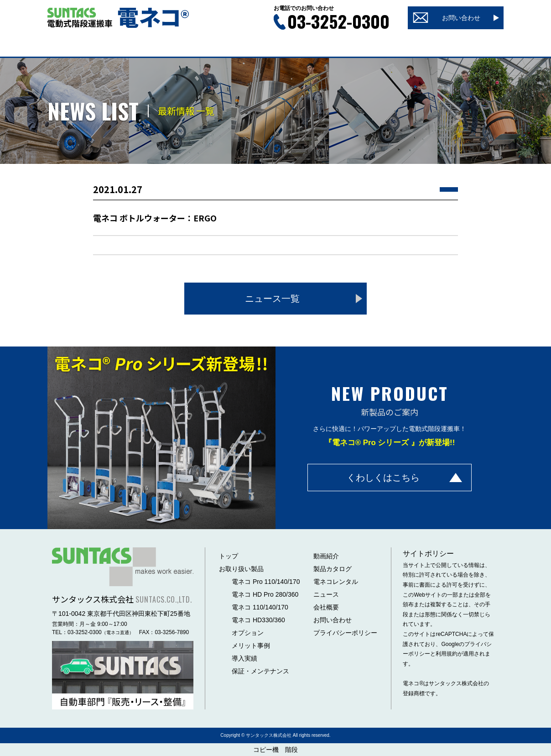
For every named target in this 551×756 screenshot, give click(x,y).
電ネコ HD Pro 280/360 (265, 594)
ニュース (341, 46)
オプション (248, 633)
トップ (80, 46)
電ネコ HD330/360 (258, 620)
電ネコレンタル (336, 582)
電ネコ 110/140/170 (260, 607)
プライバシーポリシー (345, 633)
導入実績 (244, 658)
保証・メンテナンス (260, 671)
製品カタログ (275, 46)
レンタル (405, 46)
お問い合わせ (333, 620)
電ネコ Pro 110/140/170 (266, 582)
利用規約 (447, 654)
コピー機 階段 (275, 750)
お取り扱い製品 (241, 569)
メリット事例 (251, 646)
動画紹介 (210, 46)
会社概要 (471, 46)
